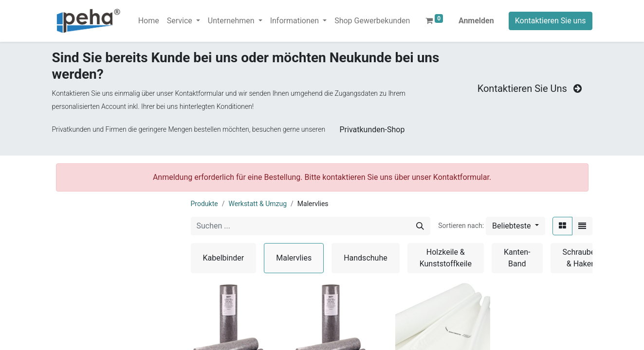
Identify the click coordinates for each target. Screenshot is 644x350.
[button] (515, 226)
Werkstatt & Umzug (258, 204)
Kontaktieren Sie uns (551, 21)
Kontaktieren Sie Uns (531, 88)
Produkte (204, 204)
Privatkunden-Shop (372, 130)
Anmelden (476, 21)
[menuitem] (149, 21)
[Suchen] (420, 226)
